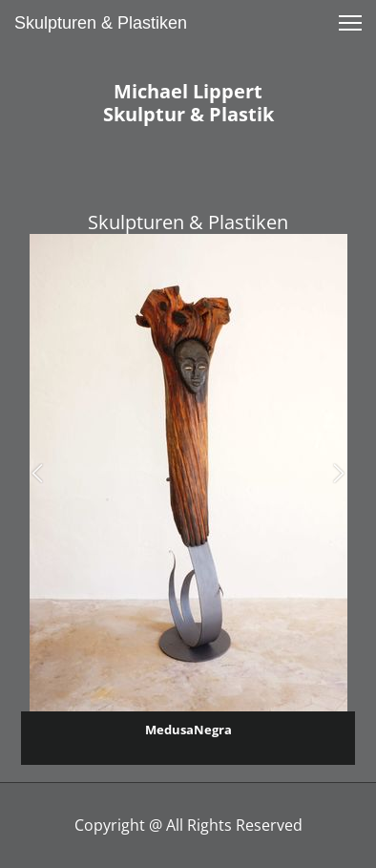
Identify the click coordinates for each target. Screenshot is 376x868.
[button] (37, 473)
